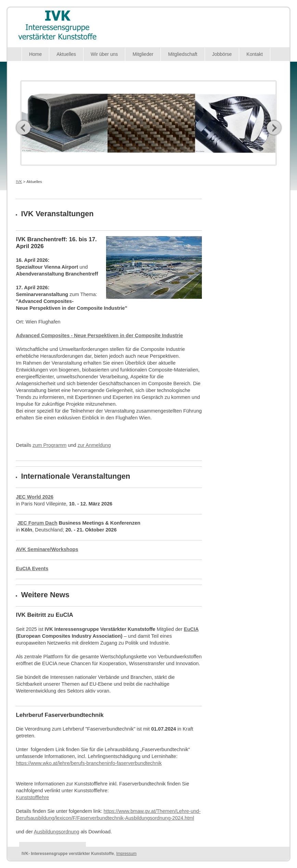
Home (35, 54)
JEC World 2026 (35, 497)
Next (274, 127)
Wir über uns (104, 54)
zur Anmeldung (94, 445)
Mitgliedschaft (183, 54)
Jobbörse (222, 54)
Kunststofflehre (32, 797)
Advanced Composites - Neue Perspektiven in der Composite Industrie (99, 335)
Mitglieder (143, 54)
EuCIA (191, 629)
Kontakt (254, 54)
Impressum (126, 854)
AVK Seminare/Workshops (47, 549)
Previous (24, 127)
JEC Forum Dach (37, 523)
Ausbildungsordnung (57, 832)
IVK (19, 182)
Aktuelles (66, 54)
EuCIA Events (32, 569)
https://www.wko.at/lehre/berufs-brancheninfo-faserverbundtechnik (89, 763)
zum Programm (49, 445)
